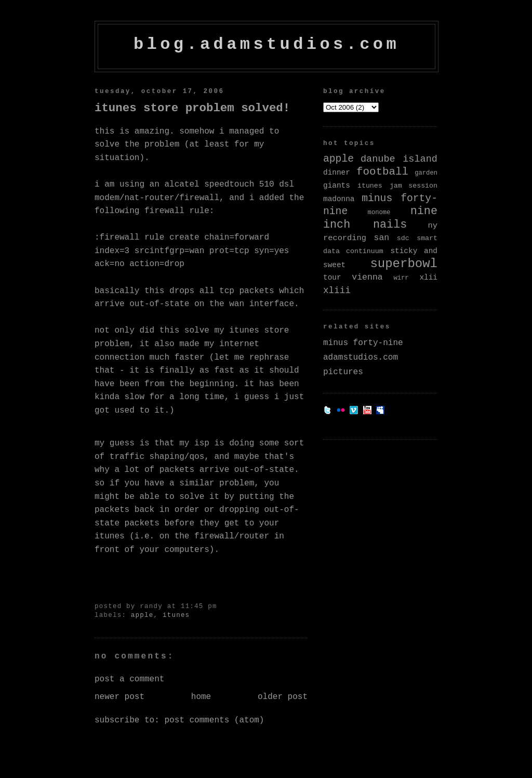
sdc (403, 238)
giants (337, 186)
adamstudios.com (361, 358)
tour (332, 278)
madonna (339, 199)
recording (345, 238)
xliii (337, 291)
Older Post (283, 697)
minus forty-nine (363, 343)
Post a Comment (129, 679)
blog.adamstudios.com (267, 44)
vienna (367, 277)
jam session (414, 186)
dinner (337, 173)
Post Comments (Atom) (214, 720)
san (382, 238)
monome (379, 213)
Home (201, 697)
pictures (343, 372)
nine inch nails (380, 218)
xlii (428, 278)
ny (433, 226)
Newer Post (119, 697)
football (382, 172)
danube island (399, 159)
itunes (176, 615)
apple (142, 615)
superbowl (404, 264)
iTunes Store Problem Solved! (192, 108)
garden (426, 173)
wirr (401, 278)
